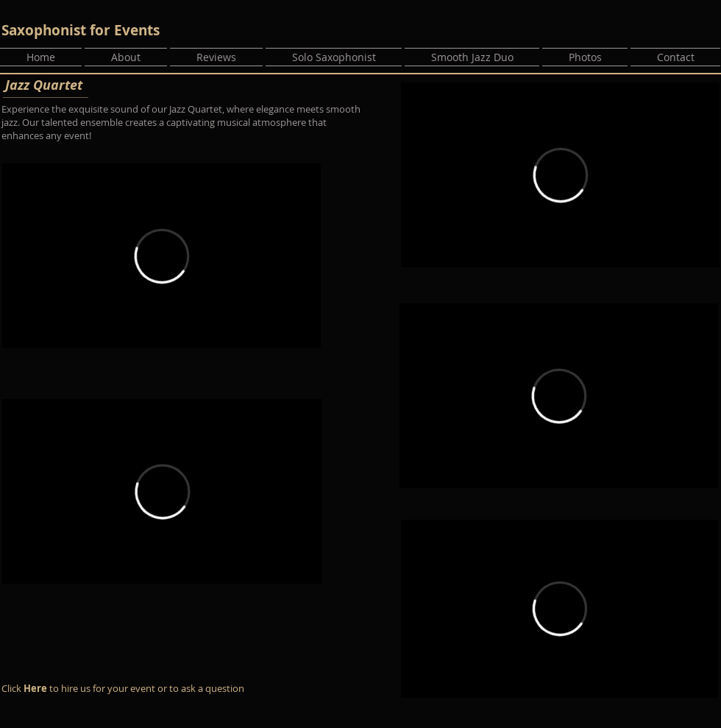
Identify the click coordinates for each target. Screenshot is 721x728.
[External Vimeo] (161, 256)
